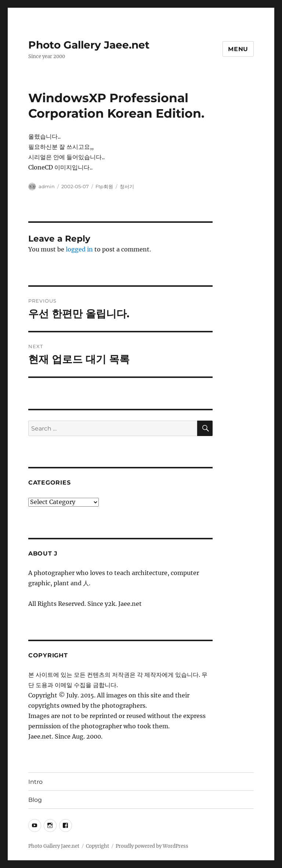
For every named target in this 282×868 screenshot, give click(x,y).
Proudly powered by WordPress (152, 846)
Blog (35, 800)
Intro (35, 782)
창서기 (127, 186)
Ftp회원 (104, 186)
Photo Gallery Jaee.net (89, 45)
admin (47, 186)
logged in (79, 249)
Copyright (97, 846)
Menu (238, 49)
